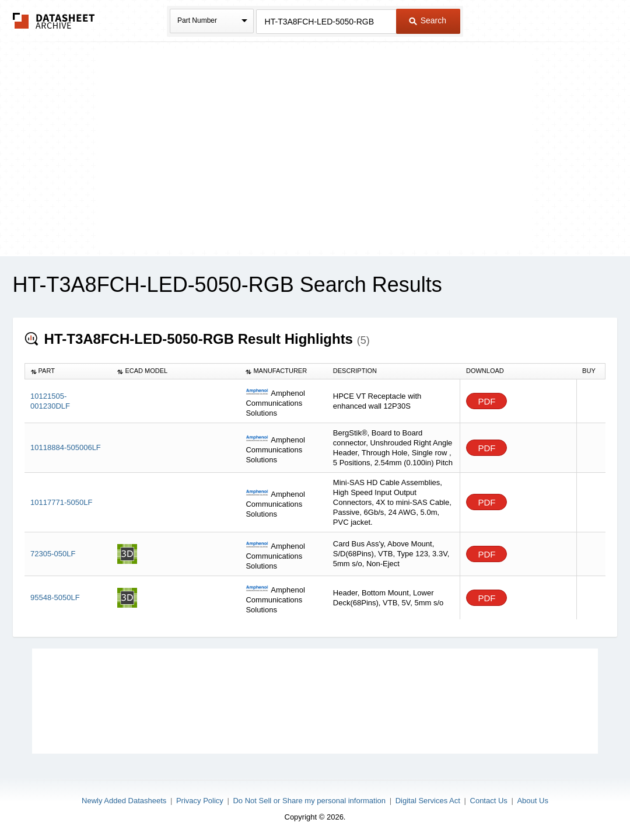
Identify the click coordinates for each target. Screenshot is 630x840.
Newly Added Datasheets (124, 801)
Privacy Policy (200, 801)
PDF (487, 401)
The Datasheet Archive (54, 21)
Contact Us (489, 801)
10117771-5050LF (61, 502)
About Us (532, 801)
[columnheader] (68, 371)
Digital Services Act (428, 801)
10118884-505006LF (66, 447)
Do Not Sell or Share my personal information (309, 801)
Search (428, 20)
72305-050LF (53, 554)
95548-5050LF (55, 597)
